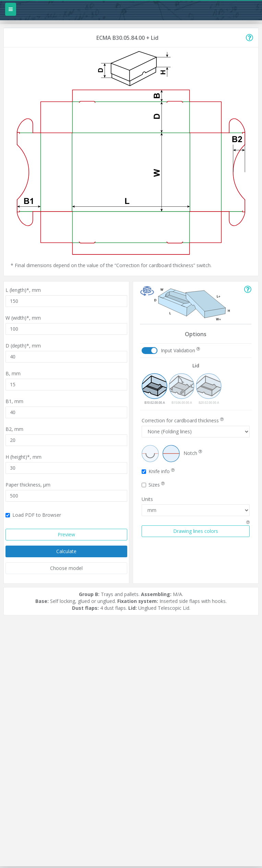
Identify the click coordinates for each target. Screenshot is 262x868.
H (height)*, (23, 457)
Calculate (66, 551)
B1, (14, 401)
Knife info (158, 471)
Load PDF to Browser (33, 515)
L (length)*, (23, 290)
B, (13, 373)
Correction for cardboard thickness (183, 420)
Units (147, 499)
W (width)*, (23, 318)
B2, (14, 429)
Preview (66, 534)
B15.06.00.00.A (182, 389)
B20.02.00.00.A (209, 389)
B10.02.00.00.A (154, 389)
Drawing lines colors (196, 531)
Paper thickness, (28, 485)
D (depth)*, (23, 346)
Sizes (153, 485)
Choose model (66, 568)
